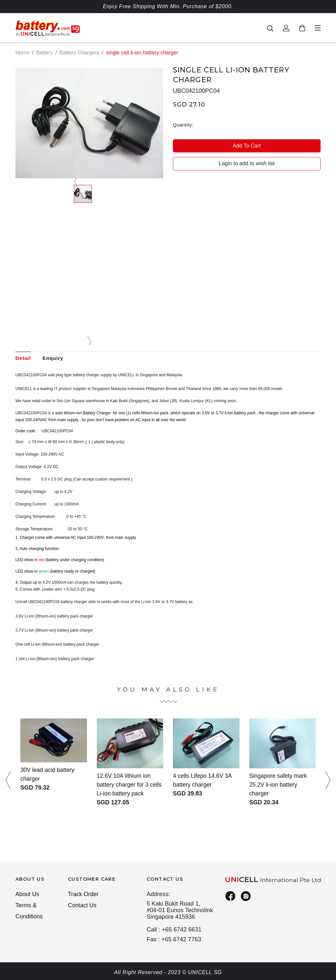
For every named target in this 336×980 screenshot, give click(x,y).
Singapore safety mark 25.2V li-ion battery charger (279, 785)
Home (22, 53)
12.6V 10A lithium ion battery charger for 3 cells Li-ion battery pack (128, 785)
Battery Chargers (79, 53)
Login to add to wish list (247, 163)
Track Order (84, 894)
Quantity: (183, 125)
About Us (28, 894)
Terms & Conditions (29, 912)
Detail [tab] (23, 358)
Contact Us (83, 906)
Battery (44, 53)
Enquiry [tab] (54, 358)
